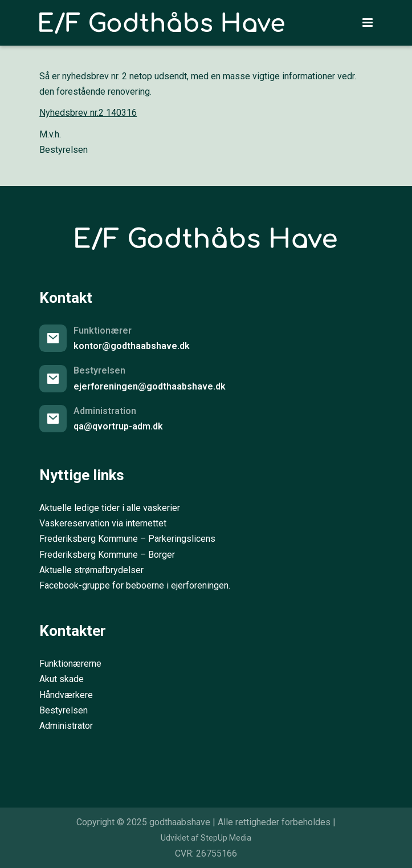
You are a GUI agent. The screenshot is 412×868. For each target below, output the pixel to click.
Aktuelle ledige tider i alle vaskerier (110, 508)
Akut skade (62, 679)
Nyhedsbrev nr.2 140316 (88, 113)
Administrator (66, 726)
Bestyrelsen (64, 710)
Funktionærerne (70, 664)
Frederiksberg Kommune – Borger (107, 555)
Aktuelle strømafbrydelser (91, 570)
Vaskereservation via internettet (103, 523)
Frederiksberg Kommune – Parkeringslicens (127, 539)
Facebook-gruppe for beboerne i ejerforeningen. (135, 585)
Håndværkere (66, 695)
